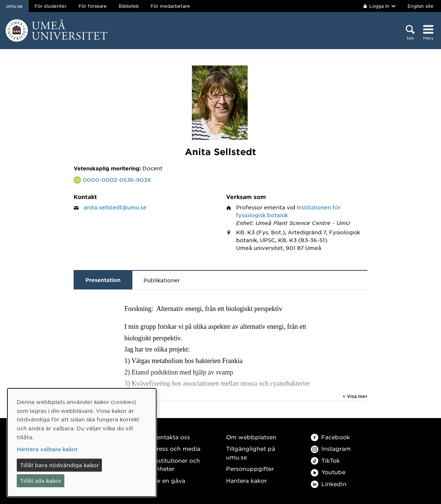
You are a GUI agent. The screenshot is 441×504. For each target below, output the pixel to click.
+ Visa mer (355, 396)
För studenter (51, 6)
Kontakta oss (171, 437)
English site (421, 6)
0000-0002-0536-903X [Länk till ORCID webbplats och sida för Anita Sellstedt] (117, 180)
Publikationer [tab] (162, 280)
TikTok (325, 460)
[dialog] (82, 442)
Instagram (331, 448)
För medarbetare (170, 6)
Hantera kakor (246, 480)
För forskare (93, 6)
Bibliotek (129, 6)
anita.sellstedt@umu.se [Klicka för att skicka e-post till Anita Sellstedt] (115, 207)
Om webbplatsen (251, 437)
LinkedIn (329, 484)
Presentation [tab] (103, 280)
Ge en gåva (169, 480)
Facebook (330, 437)
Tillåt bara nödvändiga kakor (59, 465)
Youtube (328, 472)
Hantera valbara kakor (47, 449)
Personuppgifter (250, 468)
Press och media (176, 448)
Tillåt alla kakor (41, 481)
